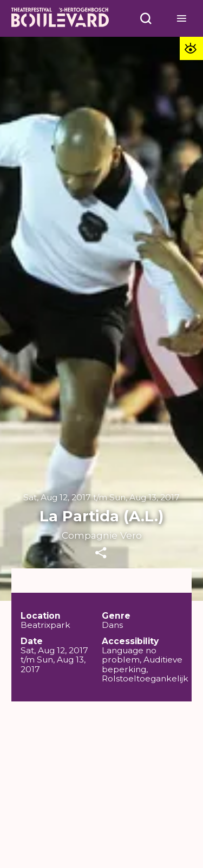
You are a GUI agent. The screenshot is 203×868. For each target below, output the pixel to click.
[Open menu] (146, 18)
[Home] (60, 19)
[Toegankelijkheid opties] (191, 48)
